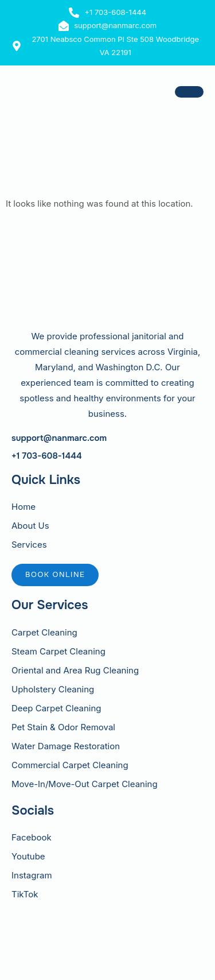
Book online (55, 574)
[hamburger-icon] (189, 92)
